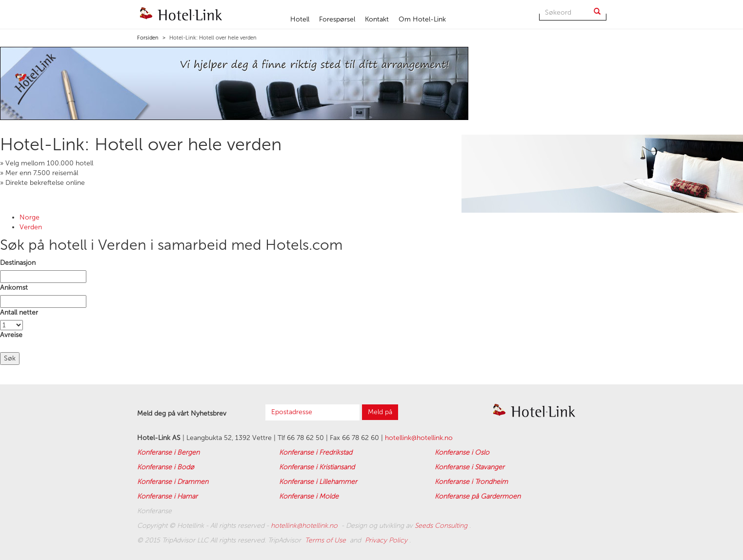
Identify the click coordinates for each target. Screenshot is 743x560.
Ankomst (14, 288)
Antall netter (19, 312)
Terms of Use (326, 540)
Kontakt (377, 19)
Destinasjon (18, 263)
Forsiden (148, 38)
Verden (31, 227)
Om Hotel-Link (422, 19)
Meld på (380, 412)
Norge (30, 217)
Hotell (300, 19)
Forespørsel (337, 19)
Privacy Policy (387, 540)
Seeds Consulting (442, 526)
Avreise (11, 335)
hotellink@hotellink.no (419, 438)
